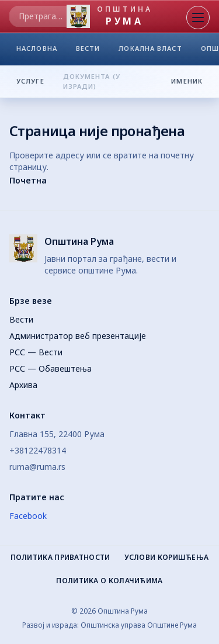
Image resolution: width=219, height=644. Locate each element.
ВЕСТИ (88, 51)
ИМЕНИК (190, 81)
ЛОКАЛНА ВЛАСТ (150, 51)
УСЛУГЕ (30, 81)
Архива (23, 385)
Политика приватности (60, 558)
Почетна (28, 180)
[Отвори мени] (198, 18)
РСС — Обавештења (51, 368)
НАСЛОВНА (37, 51)
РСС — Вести (36, 352)
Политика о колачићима (109, 581)
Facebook (28, 516)
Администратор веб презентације (78, 336)
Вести (21, 319)
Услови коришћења (167, 558)
